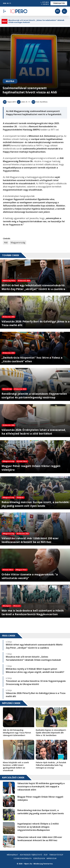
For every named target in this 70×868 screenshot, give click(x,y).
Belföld (10, 81)
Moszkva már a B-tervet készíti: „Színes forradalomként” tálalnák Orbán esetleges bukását (36, 21)
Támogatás (59, 3)
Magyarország (18, 243)
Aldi (6, 243)
